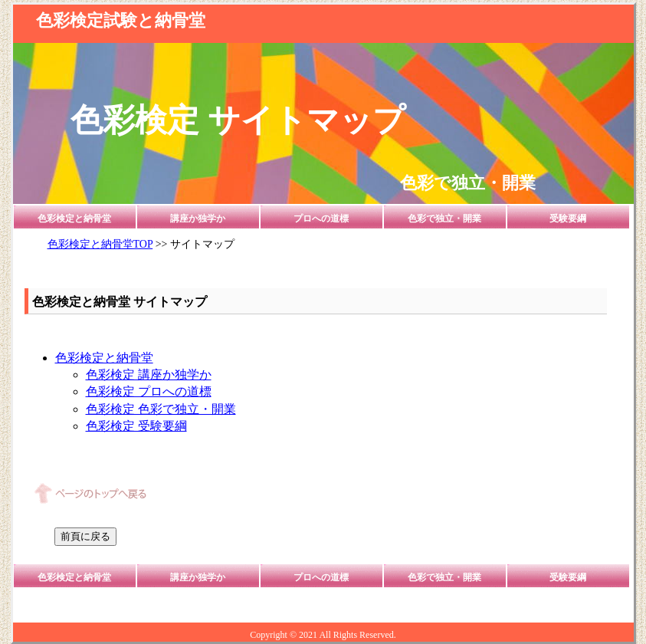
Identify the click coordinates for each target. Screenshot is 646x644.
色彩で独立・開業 (444, 219)
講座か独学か (198, 219)
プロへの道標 (321, 219)
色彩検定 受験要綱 (136, 426)
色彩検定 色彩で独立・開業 (161, 409)
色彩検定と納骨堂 (74, 219)
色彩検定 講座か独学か (149, 375)
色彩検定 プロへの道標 (149, 391)
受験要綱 (568, 219)
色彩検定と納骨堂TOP (100, 244)
